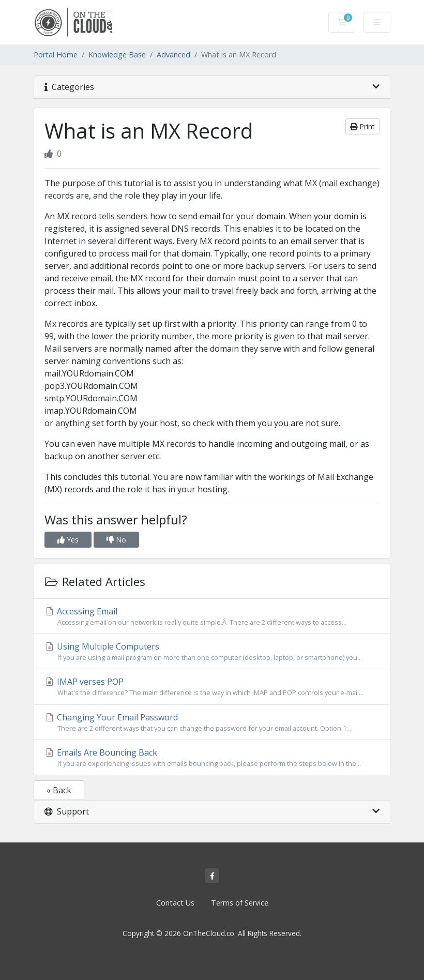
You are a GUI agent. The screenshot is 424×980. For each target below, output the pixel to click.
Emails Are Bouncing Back (212, 758)
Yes (68, 540)
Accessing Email (212, 616)
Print (362, 126)
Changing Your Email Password (212, 722)
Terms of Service (240, 903)
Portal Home (56, 55)
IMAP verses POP (212, 687)
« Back (59, 790)
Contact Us (175, 903)
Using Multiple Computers (212, 652)
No (116, 540)
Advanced (173, 55)
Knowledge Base (117, 55)
